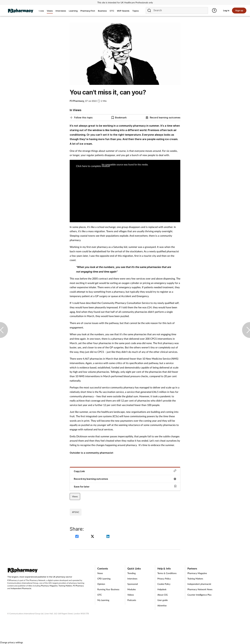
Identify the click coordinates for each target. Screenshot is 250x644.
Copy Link (125, 471)
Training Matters (65, 586)
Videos (131, 595)
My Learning (103, 600)
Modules (132, 589)
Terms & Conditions (167, 573)
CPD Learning (104, 579)
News (100, 573)
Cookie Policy (164, 584)
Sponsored (133, 584)
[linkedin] (108, 537)
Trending (131, 573)
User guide (163, 600)
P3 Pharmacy (78, 586)
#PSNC (76, 512)
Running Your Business (108, 589)
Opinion (101, 584)
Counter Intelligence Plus (199, 595)
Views (75, 496)
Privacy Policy (164, 579)
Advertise (162, 605)
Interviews (132, 579)
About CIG (163, 595)
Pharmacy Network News (200, 589)
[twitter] (93, 537)
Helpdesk (162, 589)
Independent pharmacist (199, 584)
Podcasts (132, 600)
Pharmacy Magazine (49, 586)
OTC (100, 595)
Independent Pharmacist (21, 588)
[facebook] (77, 537)
